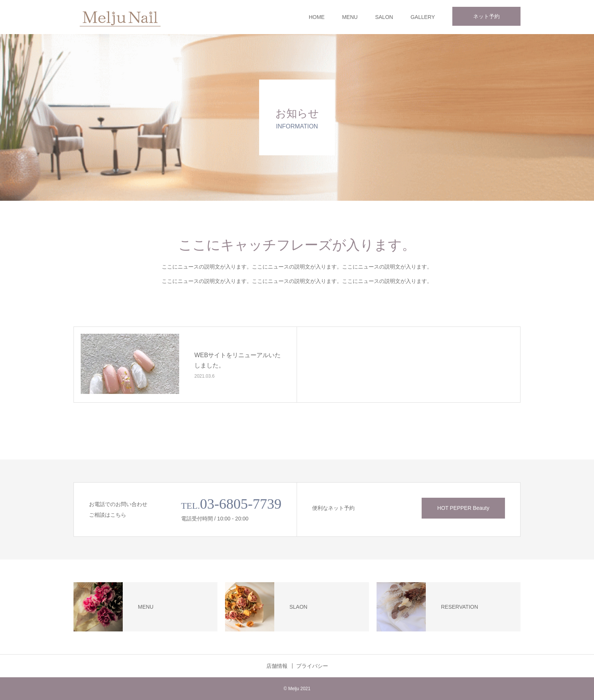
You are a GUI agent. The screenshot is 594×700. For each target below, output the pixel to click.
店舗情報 (277, 666)
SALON (384, 17)
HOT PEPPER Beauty (463, 508)
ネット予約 (486, 16)
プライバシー (312, 666)
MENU (350, 17)
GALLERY (423, 17)
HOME (317, 17)
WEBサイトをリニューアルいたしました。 (238, 360)
